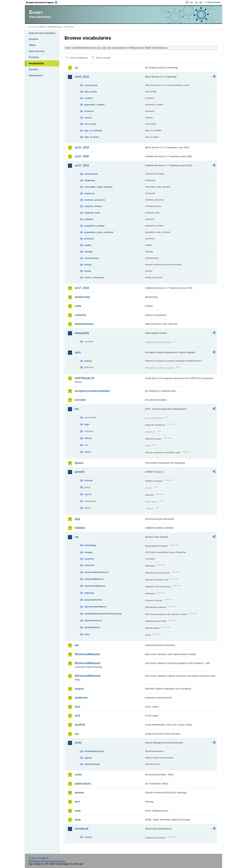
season (88, 118)
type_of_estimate (93, 130)
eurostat (80, 400)
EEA (43, 2)
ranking (88, 252)
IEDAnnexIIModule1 (88, 654)
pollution (89, 219)
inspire (79, 689)
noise (78, 775)
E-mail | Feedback (39, 858)
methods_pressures (95, 200)
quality (88, 245)
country (88, 837)
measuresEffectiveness (96, 572)
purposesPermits (93, 600)
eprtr (78, 352)
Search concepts (103, 58)
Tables (32, 45)
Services (33, 69)
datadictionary (84, 324)
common (81, 315)
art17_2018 (82, 288)
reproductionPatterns (95, 607)
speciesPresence (93, 621)
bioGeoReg (90, 545)
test (77, 802)
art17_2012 (82, 165)
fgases (79, 463)
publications (83, 784)
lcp (77, 734)
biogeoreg (90, 180)
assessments (91, 174)
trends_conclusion (94, 277)
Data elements (37, 51)
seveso (79, 793)
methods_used (92, 213)
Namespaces (36, 75)
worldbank (82, 829)
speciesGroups (92, 764)
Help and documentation (42, 33)
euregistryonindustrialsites (92, 391)
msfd (78, 743)
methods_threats (93, 206)
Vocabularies (36, 63)
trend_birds (90, 124)
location (88, 98)
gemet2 (80, 472)
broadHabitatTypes (94, 751)
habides (80, 528)
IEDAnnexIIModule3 (88, 663)
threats (88, 265)
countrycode (91, 85)
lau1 (78, 707)
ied (77, 645)
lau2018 (80, 725)
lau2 (78, 716)
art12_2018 (82, 147)
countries (89, 559)
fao (77, 409)
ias (77, 537)
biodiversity (83, 297)
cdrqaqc (89, 552)
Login (191, 2)
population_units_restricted (99, 232)
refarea (88, 438)
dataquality (82, 333)
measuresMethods (94, 579)
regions (88, 758)
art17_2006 (82, 156)
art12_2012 (82, 77)
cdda (78, 306)
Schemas (34, 57)
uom (78, 811)
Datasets (34, 39)
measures (89, 193)
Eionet (42, 27)
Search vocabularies (79, 58)
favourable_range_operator (98, 187)
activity (88, 361)
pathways (89, 593)
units (87, 634)
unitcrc (88, 452)
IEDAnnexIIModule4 (88, 676)
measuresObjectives (95, 586)
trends (88, 271)
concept (88, 480)
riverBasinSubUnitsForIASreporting (103, 614)
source (88, 494)
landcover (81, 698)
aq (76, 68)
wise (78, 820)
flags (87, 424)
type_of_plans (92, 137)
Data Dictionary (54, 27)
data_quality (91, 92)
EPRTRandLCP (85, 378)
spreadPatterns (92, 627)
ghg (77, 519)
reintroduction (92, 258)
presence (89, 111)
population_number (94, 105)
